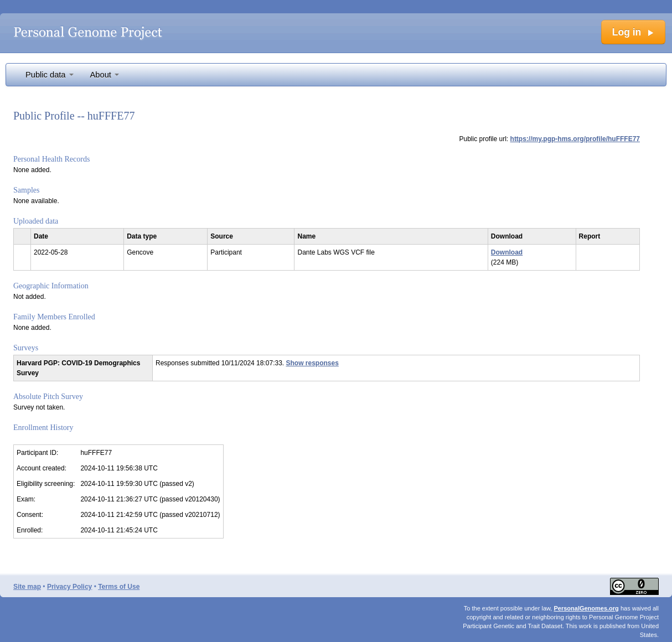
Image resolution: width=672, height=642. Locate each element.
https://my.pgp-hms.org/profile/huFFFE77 (575, 139)
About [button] (105, 75)
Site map (27, 587)
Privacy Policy (69, 587)
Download (507, 252)
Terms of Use (119, 587)
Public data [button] (50, 75)
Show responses (312, 363)
